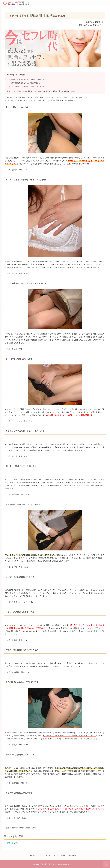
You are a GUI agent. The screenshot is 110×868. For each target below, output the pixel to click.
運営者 (63, 855)
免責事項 (33, 855)
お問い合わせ (72, 855)
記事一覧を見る (13, 843)
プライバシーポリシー (44, 855)
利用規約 (56, 855)
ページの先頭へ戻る (106, 864)
